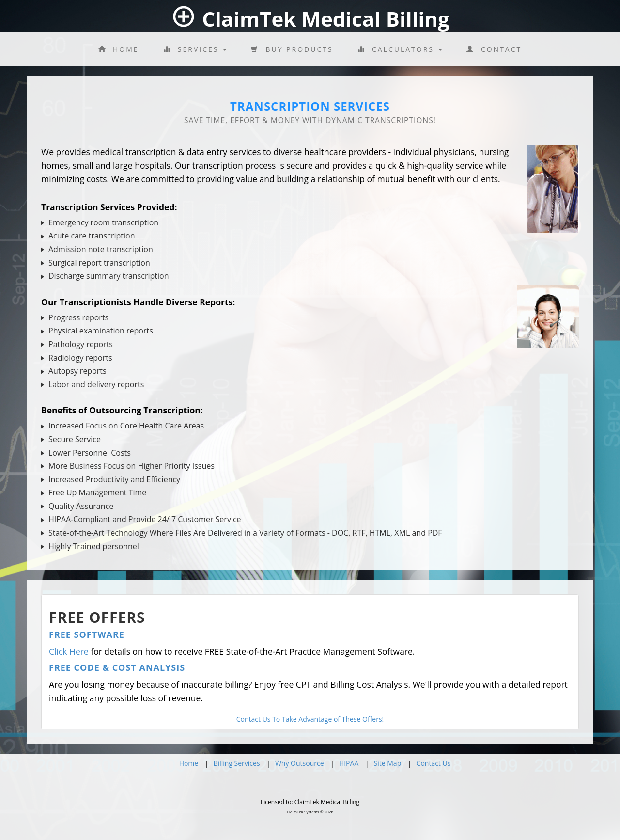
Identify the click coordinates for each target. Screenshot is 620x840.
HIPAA (349, 763)
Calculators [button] (400, 49)
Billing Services (237, 763)
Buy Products (292, 49)
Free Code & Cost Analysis (117, 667)
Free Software (87, 634)
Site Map (388, 763)
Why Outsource (300, 763)
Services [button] (195, 49)
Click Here (69, 651)
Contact (494, 49)
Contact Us (434, 763)
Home (119, 49)
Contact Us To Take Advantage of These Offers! (310, 719)
